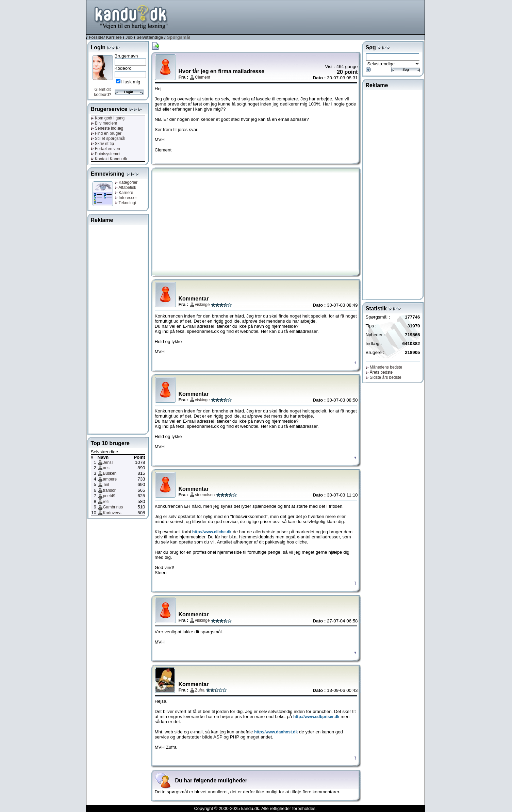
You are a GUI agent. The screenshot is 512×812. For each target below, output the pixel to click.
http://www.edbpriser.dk (316, 717)
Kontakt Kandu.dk (109, 159)
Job (129, 37)
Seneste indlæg (107, 128)
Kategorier (126, 182)
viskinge (202, 305)
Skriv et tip (102, 144)
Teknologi (125, 203)
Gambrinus (113, 507)
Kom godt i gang (108, 118)
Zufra (200, 690)
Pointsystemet (106, 154)
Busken (110, 473)
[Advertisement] (301, 17)
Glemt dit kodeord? (102, 92)
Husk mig (131, 82)
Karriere (114, 37)
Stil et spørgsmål (108, 139)
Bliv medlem (104, 123)
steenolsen (205, 495)
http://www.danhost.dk (276, 732)
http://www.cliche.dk (212, 532)
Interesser (126, 198)
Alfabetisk (126, 188)
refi (106, 502)
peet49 (109, 496)
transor (109, 490)
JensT (109, 462)
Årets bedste (379, 372)
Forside (96, 37)
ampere (110, 479)
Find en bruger (106, 133)
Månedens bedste (384, 367)
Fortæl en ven (105, 149)
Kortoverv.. (113, 513)
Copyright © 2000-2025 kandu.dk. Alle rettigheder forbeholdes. (255, 808)
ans (106, 468)
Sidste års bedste (384, 377)
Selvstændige (150, 37)
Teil (106, 485)
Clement (203, 77)
